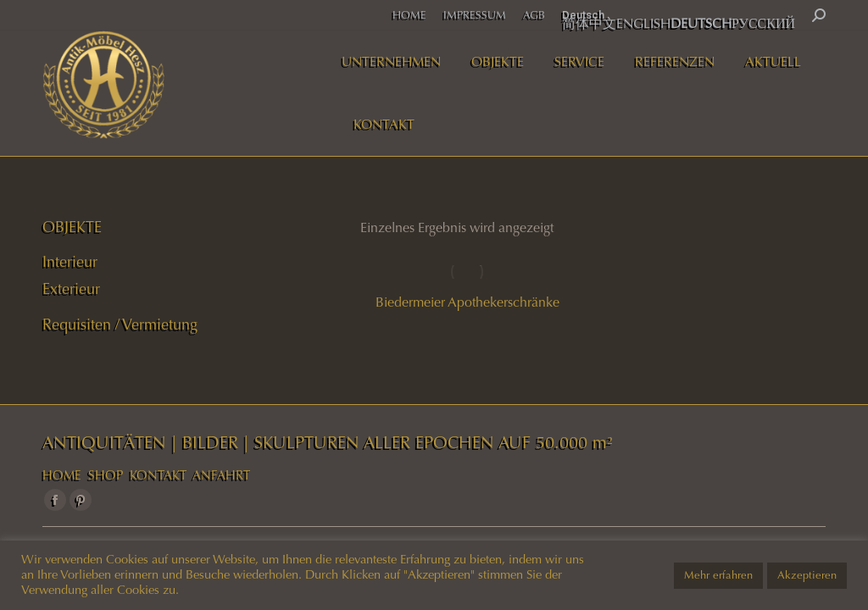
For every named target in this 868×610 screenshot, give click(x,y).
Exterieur (71, 289)
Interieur (70, 262)
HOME (62, 475)
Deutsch (583, 15)
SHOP (106, 475)
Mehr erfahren (718, 575)
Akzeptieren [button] (807, 575)
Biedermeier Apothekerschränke (467, 302)
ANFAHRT (221, 475)
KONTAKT (158, 475)
